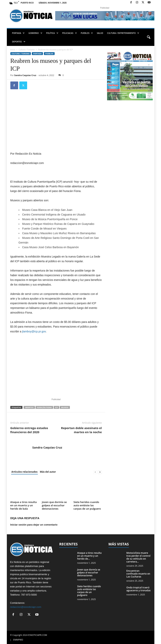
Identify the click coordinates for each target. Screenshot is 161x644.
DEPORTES (19, 42)
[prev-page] (95, 472)
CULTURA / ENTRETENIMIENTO (123, 33)
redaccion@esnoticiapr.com (26, 607)
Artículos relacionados (25, 472)
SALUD (100, 33)
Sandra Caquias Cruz (25, 75)
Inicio (13, 50)
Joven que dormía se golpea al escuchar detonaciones (54, 505)
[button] (149, 37)
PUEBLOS (87, 33)
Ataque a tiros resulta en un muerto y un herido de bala (24, 505)
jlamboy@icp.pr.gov (34, 331)
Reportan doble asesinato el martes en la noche (81, 430)
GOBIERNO (35, 33)
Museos (65, 407)
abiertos (29, 407)
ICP (56, 407)
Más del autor (48, 472)
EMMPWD (18, 640)
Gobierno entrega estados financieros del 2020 (29, 430)
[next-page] (100, 472)
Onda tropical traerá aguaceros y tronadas (139, 589)
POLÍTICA (52, 33)
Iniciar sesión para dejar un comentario (34, 525)
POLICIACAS (70, 33)
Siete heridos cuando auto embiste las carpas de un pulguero (87, 505)
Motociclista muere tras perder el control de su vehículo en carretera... (138, 557)
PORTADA (18, 33)
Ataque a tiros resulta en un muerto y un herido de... (89, 556)
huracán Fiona (44, 407)
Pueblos (49, 54)
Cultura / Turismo (27, 50)
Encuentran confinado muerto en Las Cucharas (138, 574)
